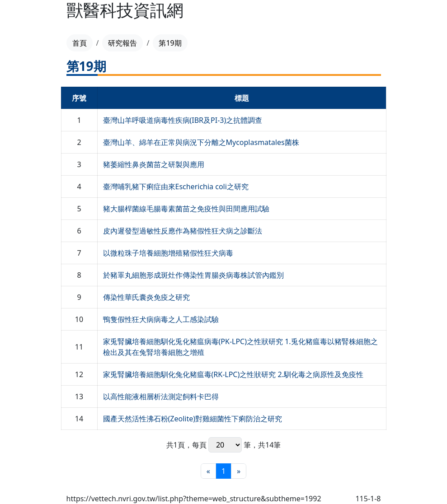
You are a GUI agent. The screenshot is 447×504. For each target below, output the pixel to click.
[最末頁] (239, 471)
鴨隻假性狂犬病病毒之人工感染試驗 (161, 319)
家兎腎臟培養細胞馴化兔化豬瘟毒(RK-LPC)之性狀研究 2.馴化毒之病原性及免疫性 (233, 374)
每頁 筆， (225, 445)
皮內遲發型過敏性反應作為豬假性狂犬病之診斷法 (183, 231)
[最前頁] (208, 471)
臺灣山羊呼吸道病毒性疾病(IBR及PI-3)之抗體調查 (183, 120)
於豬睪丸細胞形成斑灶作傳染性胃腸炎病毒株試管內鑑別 (193, 275)
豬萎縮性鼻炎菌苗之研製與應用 (154, 164)
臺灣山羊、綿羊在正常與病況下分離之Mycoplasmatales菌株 (201, 142)
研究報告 (122, 43)
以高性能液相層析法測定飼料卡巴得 (161, 397)
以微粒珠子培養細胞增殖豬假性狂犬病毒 (168, 253)
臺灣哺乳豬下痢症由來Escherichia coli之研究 (176, 187)
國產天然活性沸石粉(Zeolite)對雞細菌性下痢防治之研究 (193, 419)
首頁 (80, 43)
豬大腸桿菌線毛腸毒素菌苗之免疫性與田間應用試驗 (186, 209)
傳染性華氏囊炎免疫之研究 (146, 297)
